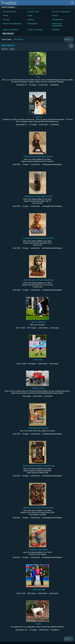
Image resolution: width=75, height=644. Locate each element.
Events (6, 16)
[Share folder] (71, 46)
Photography (32, 24)
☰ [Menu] (72, 3)
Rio (38, 77)
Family (30, 16)
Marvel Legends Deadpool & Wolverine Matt (39, 466)
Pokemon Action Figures (39, 550)
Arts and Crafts (33, 12)
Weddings (56, 30)
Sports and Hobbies (10, 30)
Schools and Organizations (57, 25)
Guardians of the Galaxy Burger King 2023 (38, 238)
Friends (55, 16)
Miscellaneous (57, 20)
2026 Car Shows (38, 388)
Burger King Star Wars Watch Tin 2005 (38, 196)
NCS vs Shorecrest (38, 322)
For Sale (6, 20)
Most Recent (19, 39)
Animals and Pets (10, 12)
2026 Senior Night (39, 590)
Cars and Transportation (61, 12)
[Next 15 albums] (69, 39)
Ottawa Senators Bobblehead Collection (38, 157)
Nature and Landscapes (12, 24)
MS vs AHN (38, 360)
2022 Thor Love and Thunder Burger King (38, 280)
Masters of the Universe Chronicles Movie (39, 508)
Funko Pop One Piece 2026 (39, 428)
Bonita (39, 624)
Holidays (31, 20)
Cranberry (38, 117)
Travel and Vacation (35, 30)
